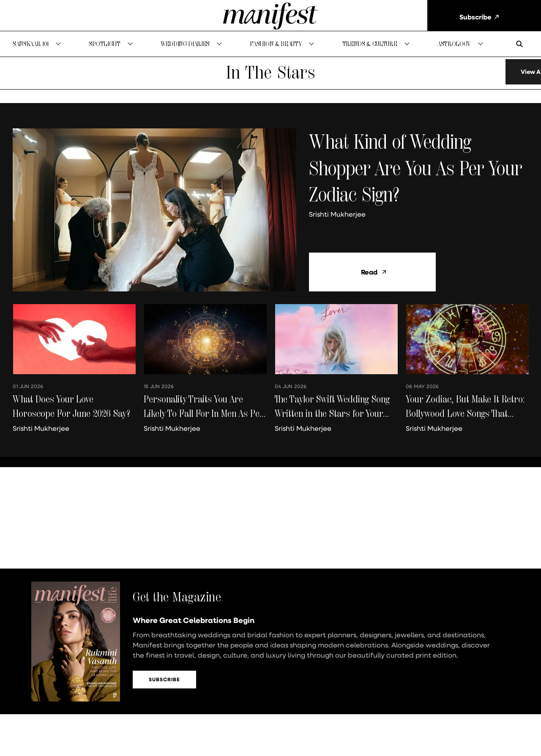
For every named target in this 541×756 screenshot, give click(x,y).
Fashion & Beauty (276, 44)
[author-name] (339, 223)
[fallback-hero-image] (154, 219)
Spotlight (104, 44)
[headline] (419, 177)
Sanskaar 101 (31, 44)
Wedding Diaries (185, 44)
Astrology (454, 44)
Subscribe (164, 689)
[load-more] (500, 81)
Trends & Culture (370, 44)
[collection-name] (270, 81)
